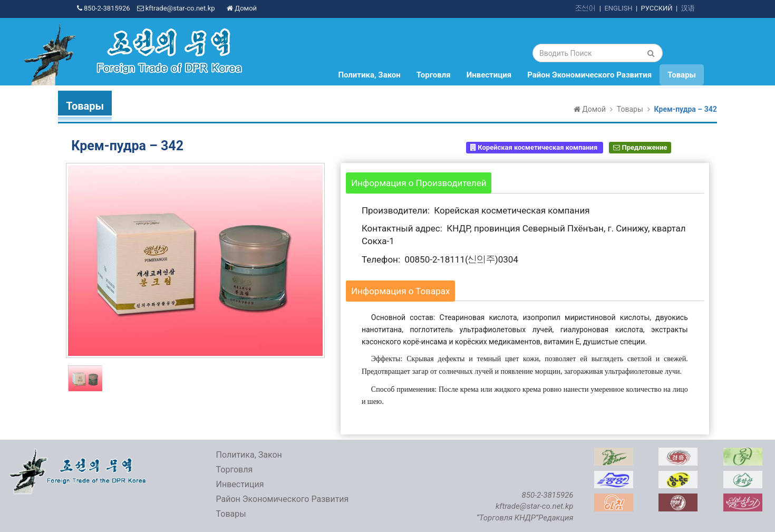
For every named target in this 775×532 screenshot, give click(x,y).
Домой (242, 8)
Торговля (434, 75)
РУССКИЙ (657, 8)
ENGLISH (618, 8)
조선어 (585, 8)
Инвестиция (489, 75)
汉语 (688, 8)
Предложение (640, 147)
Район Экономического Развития (589, 75)
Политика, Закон (369, 75)
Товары (682, 75)
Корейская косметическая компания (535, 147)
